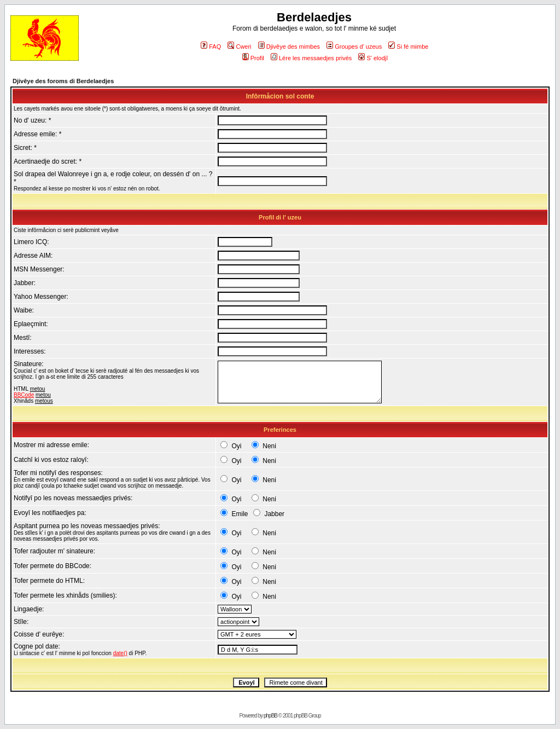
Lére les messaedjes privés (311, 58)
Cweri (239, 47)
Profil (253, 58)
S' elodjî (373, 58)
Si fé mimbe (408, 47)
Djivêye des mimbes (289, 47)
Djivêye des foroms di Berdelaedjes (63, 81)
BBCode (24, 395)
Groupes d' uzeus (354, 47)
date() (120, 653)
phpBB (270, 716)
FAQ (211, 47)
